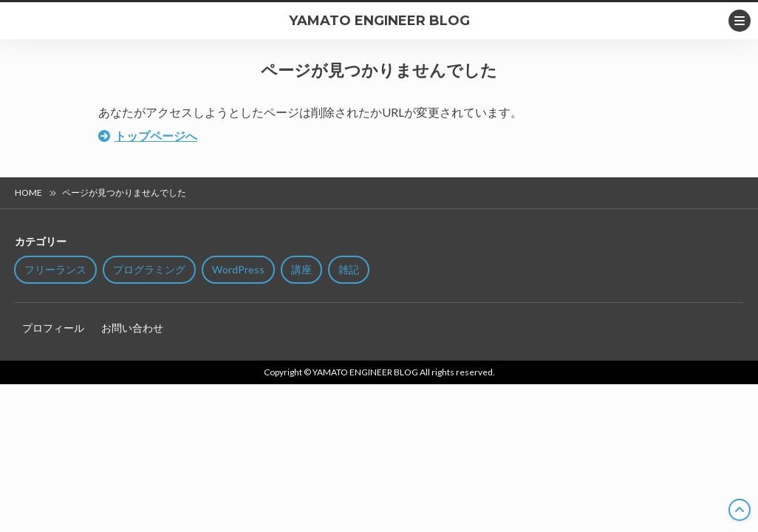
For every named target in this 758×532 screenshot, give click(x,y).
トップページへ (156, 136)
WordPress (238, 269)
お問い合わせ (132, 328)
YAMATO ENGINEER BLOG (379, 21)
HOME (28, 192)
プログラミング (149, 269)
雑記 (349, 269)
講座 (301, 269)
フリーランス (55, 269)
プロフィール (53, 328)
